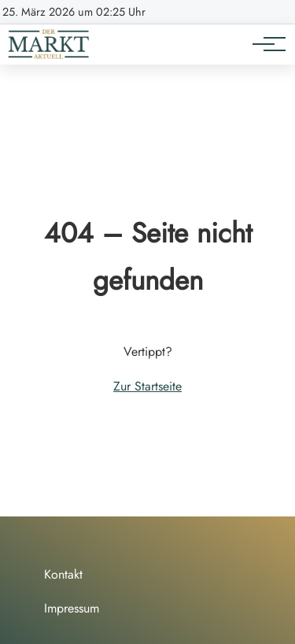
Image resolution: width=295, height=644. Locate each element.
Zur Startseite (147, 386)
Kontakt (63, 574)
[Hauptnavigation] (264, 44)
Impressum (72, 608)
